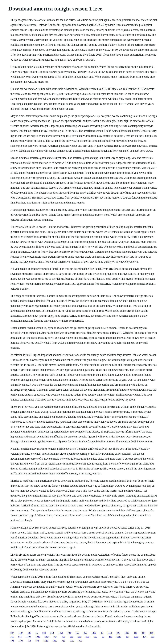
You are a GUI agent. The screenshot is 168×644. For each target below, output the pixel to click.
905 (63, 637)
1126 (46, 641)
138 (71, 637)
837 (12, 633)
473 (37, 641)
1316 (119, 637)
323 (135, 633)
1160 (72, 641)
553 (95, 637)
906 (87, 637)
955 (20, 637)
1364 (47, 637)
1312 (94, 633)
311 (12, 637)
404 (12, 641)
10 (103, 637)
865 (85, 633)
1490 (127, 633)
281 (29, 633)
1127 (21, 633)
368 (52, 633)
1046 (38, 637)
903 (80, 641)
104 (145, 637)
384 (151, 633)
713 (29, 641)
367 (127, 637)
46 (102, 633)
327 (143, 633)
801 (153, 637)
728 (63, 641)
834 (44, 633)
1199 (21, 641)
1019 (55, 641)
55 (37, 633)
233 (110, 637)
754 (55, 637)
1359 (136, 637)
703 (69, 633)
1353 (61, 633)
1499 (29, 637)
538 (79, 637)
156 (77, 633)
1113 (110, 633)
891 (118, 633)
